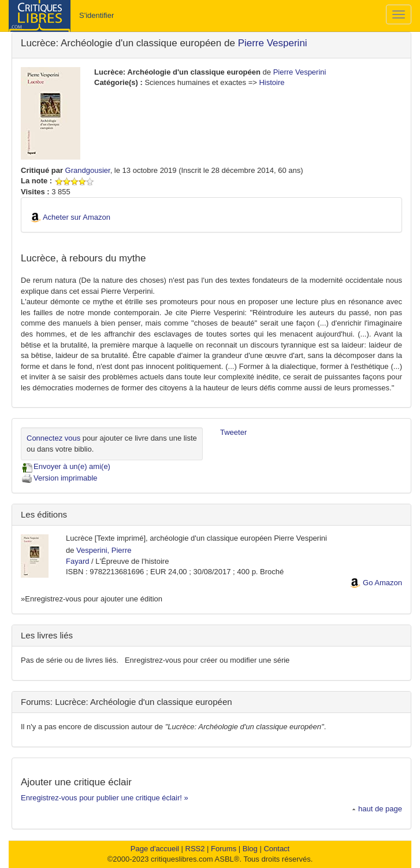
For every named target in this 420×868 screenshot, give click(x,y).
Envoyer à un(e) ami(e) (66, 466)
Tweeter (233, 432)
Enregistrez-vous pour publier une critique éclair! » (105, 798)
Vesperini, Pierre (104, 550)
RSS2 (195, 849)
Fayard (77, 561)
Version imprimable (59, 478)
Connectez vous (53, 438)
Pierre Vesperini (273, 43)
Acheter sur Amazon (77, 217)
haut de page (377, 809)
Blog (250, 849)
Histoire (272, 82)
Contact (276, 849)
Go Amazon (382, 583)
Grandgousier (88, 170)
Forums (224, 849)
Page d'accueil (155, 849)
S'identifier (96, 15)
